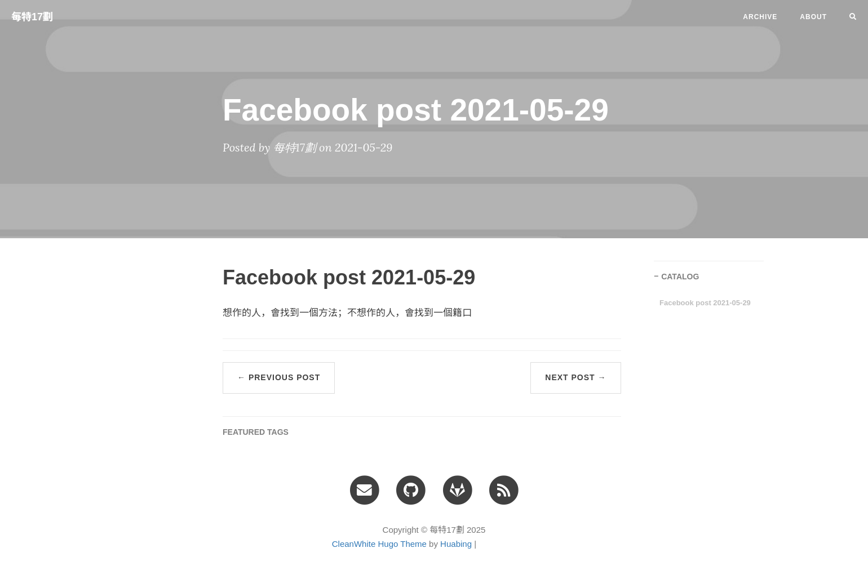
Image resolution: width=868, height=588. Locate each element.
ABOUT (813, 17)
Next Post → (575, 377)
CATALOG (680, 277)
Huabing (456, 544)
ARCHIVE (760, 17)
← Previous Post (279, 377)
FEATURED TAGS (256, 432)
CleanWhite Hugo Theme (379, 544)
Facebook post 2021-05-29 (705, 303)
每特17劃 (32, 17)
